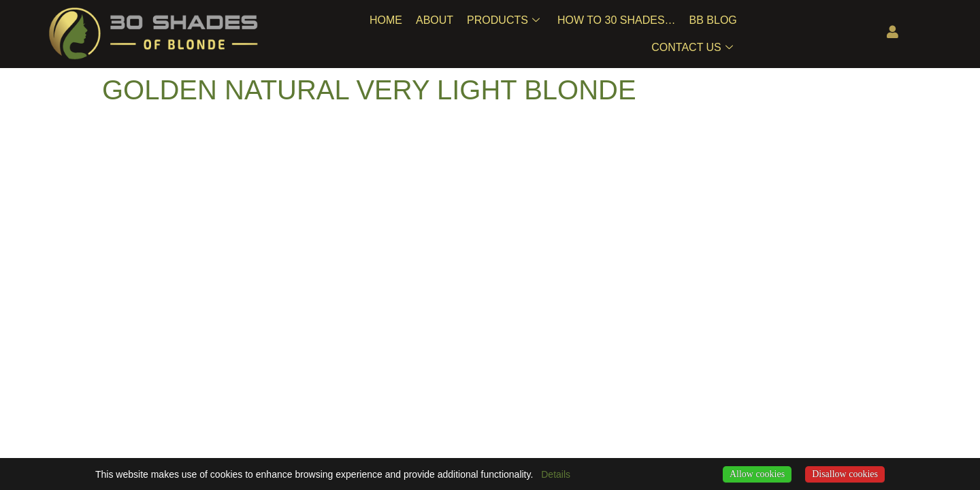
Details (556, 474)
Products (503, 20)
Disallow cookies (845, 474)
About (435, 20)
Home (386, 20)
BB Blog (713, 20)
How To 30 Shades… (617, 20)
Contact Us (692, 48)
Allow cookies (757, 474)
